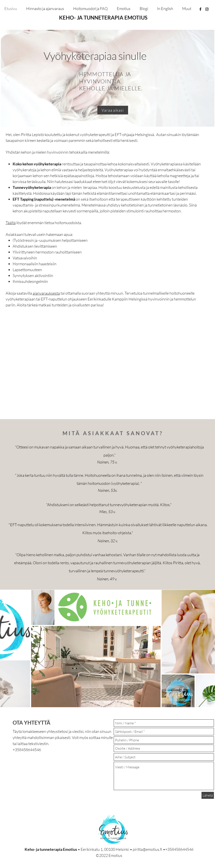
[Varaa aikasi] (113, 110)
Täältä (11, 223)
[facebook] (200, 9)
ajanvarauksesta (46, 293)
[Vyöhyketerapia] (100, 120)
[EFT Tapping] (111, 120)
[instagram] (207, 9)
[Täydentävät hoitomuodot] (116, 120)
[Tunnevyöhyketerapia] (106, 120)
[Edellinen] (7, 78)
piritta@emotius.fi (147, 849)
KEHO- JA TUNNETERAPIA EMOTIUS (103, 18)
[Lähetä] (208, 795)
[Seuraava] (208, 78)
